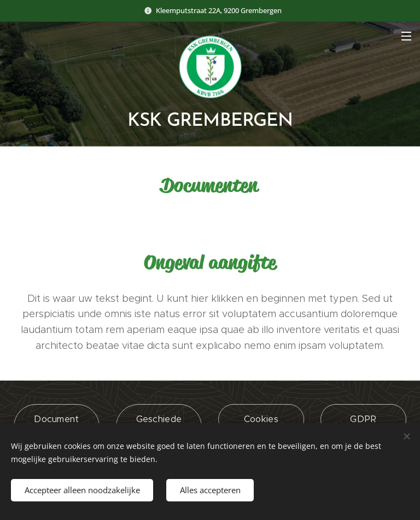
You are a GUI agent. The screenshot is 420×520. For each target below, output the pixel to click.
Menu (406, 36)
